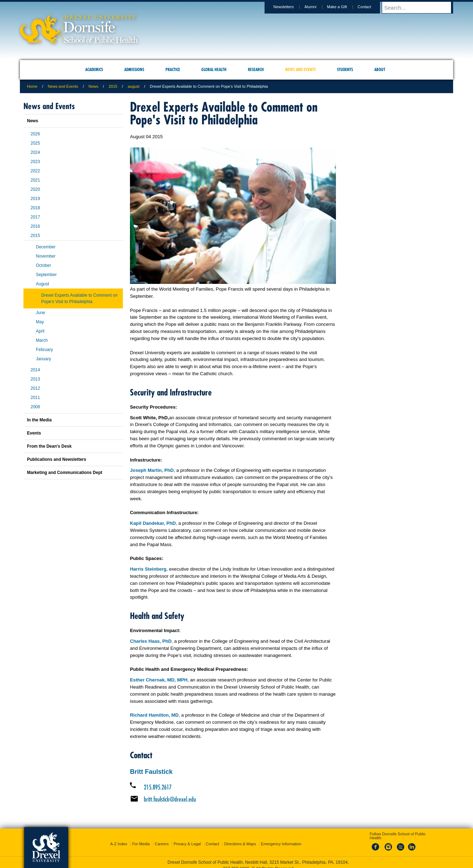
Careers (162, 844)
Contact (371, 7)
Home (32, 86)
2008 (35, 407)
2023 (35, 162)
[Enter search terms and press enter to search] (421, 7)
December (46, 247)
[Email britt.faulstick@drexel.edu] (233, 799)
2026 (35, 134)
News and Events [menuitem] (300, 69)
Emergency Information (281, 844)
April (40, 331)
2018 (35, 208)
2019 (35, 199)
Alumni (317, 7)
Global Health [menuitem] (214, 69)
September (46, 275)
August (42, 284)
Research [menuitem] (256, 69)
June (40, 313)
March (42, 340)
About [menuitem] (380, 69)
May (40, 322)
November (46, 256)
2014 (35, 370)
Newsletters (290, 7)
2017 (35, 217)
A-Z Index (119, 844)
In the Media (39, 420)
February (44, 350)
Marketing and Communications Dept (65, 473)
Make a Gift (344, 7)
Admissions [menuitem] (134, 69)
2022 (35, 171)
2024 (35, 152)
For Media (141, 844)
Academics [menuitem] (94, 69)
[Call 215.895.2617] (233, 787)
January (44, 359)
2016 (35, 226)
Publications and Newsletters (57, 459)
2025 (35, 143)
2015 (113, 86)
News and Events (63, 86)
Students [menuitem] (345, 69)
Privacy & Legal (187, 844)
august (134, 86)
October (44, 265)
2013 (35, 379)
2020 (35, 189)
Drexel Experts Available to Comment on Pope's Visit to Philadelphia (79, 298)
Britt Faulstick (151, 772)
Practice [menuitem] (173, 69)
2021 (35, 180)
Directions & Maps (240, 844)
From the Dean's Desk (49, 446)
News (93, 86)
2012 (35, 388)
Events (34, 433)
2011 (35, 398)
